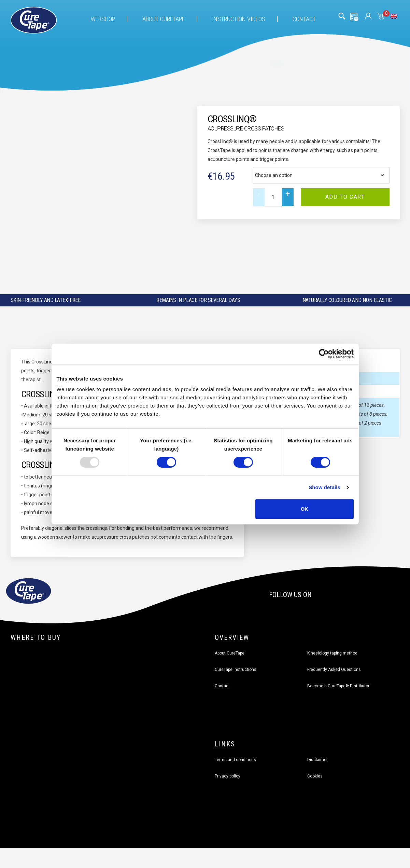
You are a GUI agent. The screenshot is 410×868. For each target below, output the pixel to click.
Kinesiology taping (332, 653)
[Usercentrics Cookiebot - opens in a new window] (324, 354)
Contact (304, 19)
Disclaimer (317, 759)
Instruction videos (239, 19)
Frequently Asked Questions (334, 669)
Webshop (103, 19)
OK (305, 509)
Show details (324, 487)
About (164, 19)
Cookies (315, 776)
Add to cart (345, 197)
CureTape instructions (236, 669)
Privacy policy (228, 776)
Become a (338, 686)
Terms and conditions (235, 759)
